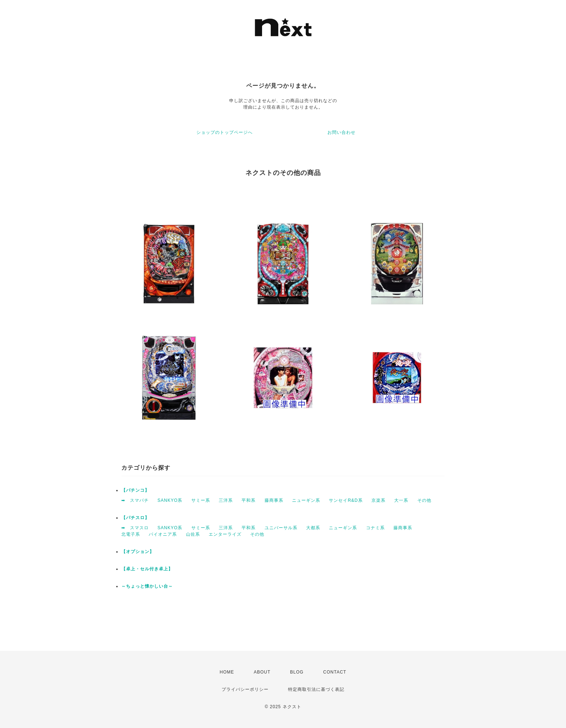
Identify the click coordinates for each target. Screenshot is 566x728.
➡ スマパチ (135, 500)
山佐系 (193, 534)
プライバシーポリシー (245, 689)
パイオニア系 (163, 534)
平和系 (249, 500)
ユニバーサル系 (281, 528)
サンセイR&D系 (346, 500)
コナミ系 (375, 528)
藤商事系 (274, 500)
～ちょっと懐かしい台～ (147, 586)
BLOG (297, 672)
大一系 (401, 500)
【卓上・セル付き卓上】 (147, 569)
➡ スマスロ (135, 528)
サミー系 (201, 500)
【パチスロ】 (135, 518)
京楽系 (378, 500)
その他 (424, 500)
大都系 (313, 528)
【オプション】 (138, 552)
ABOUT (262, 672)
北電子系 (131, 534)
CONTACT (335, 672)
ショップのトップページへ (225, 132)
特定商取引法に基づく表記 (316, 689)
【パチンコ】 (135, 490)
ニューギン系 (306, 500)
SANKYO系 (170, 500)
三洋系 (226, 500)
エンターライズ (225, 534)
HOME (227, 672)
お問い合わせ (341, 132)
